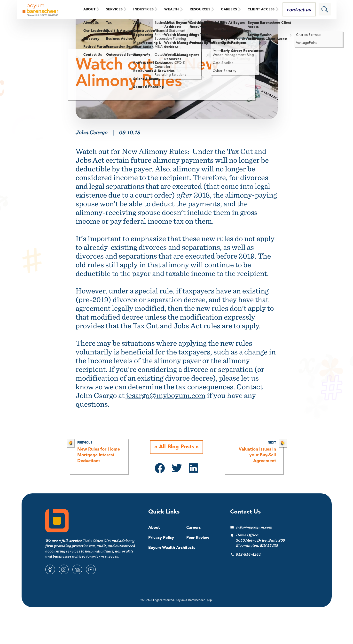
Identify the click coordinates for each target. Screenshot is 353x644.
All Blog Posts (176, 447)
